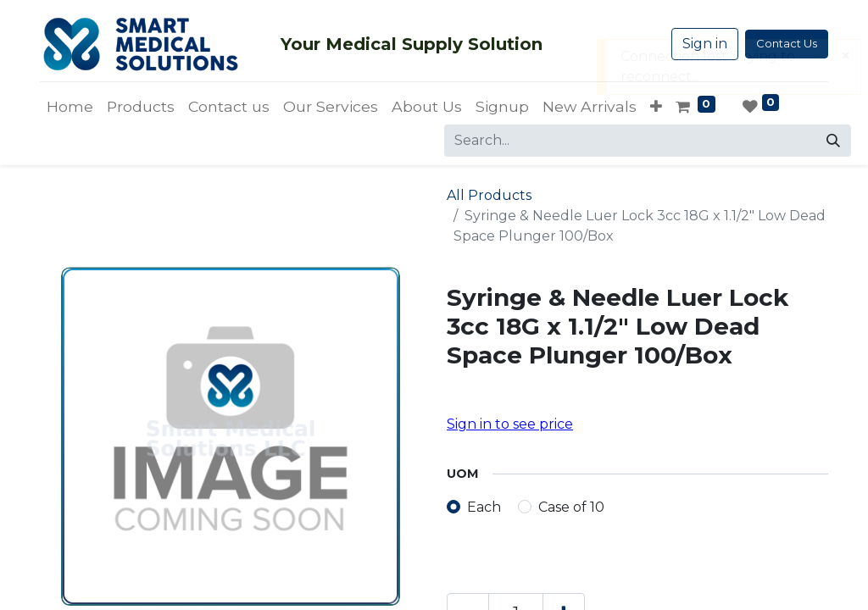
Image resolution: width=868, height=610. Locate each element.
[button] (656, 107)
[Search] (833, 141)
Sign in (705, 44)
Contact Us (787, 43)
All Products (489, 195)
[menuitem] (70, 107)
